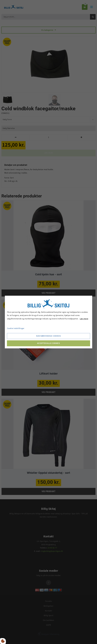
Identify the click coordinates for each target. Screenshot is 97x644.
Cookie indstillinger (16, 328)
